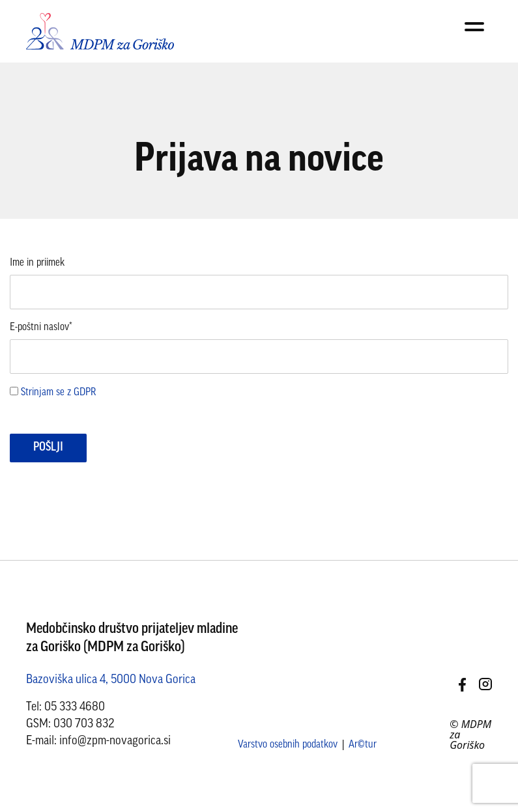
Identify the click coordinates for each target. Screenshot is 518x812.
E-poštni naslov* (41, 328)
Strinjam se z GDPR (58, 393)
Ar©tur (363, 745)
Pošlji (48, 448)
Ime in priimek (37, 263)
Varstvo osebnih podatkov (288, 745)
